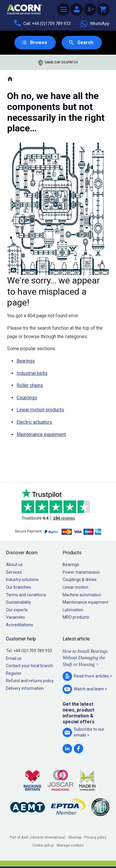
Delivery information (25, 688)
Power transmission (81, 572)
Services (14, 572)
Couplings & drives (80, 580)
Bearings (26, 361)
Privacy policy (95, 837)
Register (14, 673)
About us (14, 565)
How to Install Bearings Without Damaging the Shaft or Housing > (85, 658)
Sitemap (75, 837)
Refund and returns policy (30, 681)
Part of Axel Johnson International (37, 837)
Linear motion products (40, 410)
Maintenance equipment (41, 434)
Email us (14, 658)
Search (85, 42)
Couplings (27, 398)
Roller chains (30, 385)
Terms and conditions (26, 595)
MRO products (76, 617)
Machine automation (82, 595)
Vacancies (15, 617)
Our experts (17, 610)
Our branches (18, 587)
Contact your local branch (30, 666)
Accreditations (19, 625)
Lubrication (73, 610)
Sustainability (18, 602)
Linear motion (75, 587)
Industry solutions (22, 580)
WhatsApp (95, 24)
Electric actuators (34, 422)
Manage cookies (70, 845)
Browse (39, 42)
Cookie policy (43, 845)
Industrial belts (32, 373)
